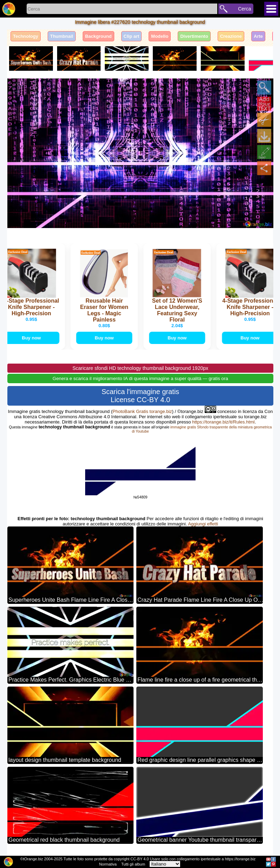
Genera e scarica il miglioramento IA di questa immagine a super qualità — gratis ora (140, 378)
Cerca (244, 9)
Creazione (231, 36)
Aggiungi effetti (203, 524)
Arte (258, 36)
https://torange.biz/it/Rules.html (223, 422)
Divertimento (194, 36)
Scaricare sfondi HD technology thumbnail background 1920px (141, 368)
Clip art (132, 36)
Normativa (108, 864)
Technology (26, 36)
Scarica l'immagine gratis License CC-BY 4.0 (141, 396)
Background (98, 36)
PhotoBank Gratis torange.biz (142, 411)
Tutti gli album (133, 864)
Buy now (33, 338)
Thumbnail (62, 36)
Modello (160, 36)
